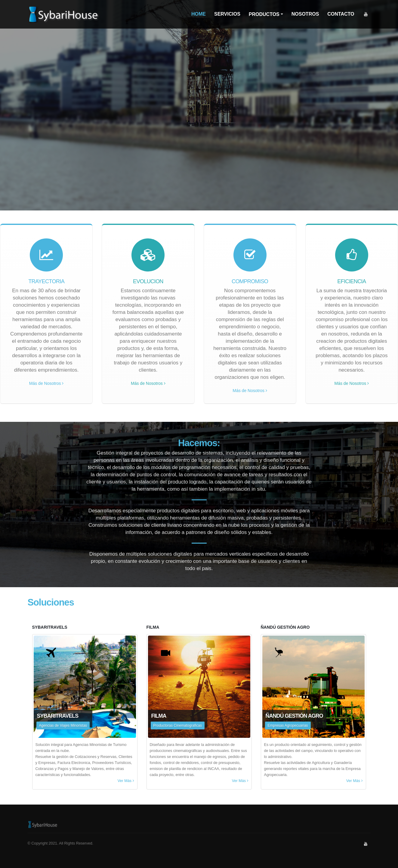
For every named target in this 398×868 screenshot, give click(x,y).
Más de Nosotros (46, 383)
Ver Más (126, 781)
